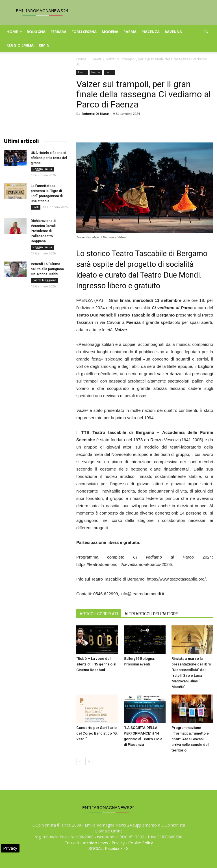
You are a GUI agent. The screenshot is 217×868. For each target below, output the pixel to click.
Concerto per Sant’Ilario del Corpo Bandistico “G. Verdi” (97, 733)
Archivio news (95, 843)
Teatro (109, 72)
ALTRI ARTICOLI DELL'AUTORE (151, 614)
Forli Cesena (84, 32)
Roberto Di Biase (95, 114)
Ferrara (58, 32)
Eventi (96, 59)
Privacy (118, 843)
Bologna (36, 32)
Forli (36, 207)
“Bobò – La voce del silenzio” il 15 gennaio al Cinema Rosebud (96, 664)
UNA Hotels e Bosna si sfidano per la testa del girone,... (49, 158)
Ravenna (173, 32)
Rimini (45, 45)
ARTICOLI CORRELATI (99, 614)
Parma (130, 32)
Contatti (72, 843)
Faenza (96, 72)
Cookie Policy (141, 843)
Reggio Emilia (20, 45)
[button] (206, 32)
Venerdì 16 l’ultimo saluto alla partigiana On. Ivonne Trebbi (47, 269)
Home (14, 32)
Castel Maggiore (44, 280)
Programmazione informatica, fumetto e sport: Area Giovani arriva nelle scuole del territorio (190, 739)
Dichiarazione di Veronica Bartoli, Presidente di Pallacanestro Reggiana (44, 231)
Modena (110, 32)
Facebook (114, 849)
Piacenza (151, 32)
